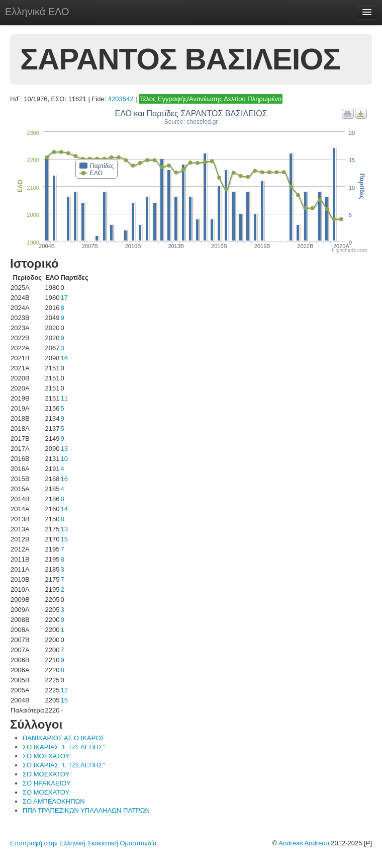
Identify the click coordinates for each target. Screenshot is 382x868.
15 (64, 539)
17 (64, 298)
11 (64, 398)
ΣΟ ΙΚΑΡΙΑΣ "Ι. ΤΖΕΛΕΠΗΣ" (64, 747)
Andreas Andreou (304, 843)
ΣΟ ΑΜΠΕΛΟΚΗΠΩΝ (54, 801)
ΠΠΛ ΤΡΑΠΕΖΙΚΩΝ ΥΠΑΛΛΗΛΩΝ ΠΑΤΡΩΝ (86, 810)
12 (64, 690)
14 (64, 509)
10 (64, 459)
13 (64, 449)
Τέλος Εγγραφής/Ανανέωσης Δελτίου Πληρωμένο (211, 99)
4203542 (121, 99)
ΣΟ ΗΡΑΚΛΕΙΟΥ (47, 783)
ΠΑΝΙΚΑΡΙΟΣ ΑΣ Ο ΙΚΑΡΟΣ (64, 738)
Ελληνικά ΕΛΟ (37, 12)
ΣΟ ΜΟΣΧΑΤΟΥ (46, 756)
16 (64, 358)
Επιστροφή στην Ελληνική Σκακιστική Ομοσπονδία (83, 843)
